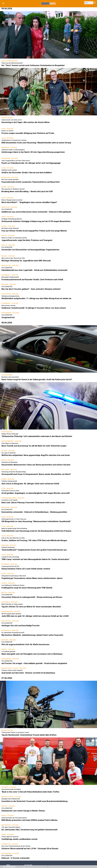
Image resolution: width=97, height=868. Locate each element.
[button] (3, 3)
